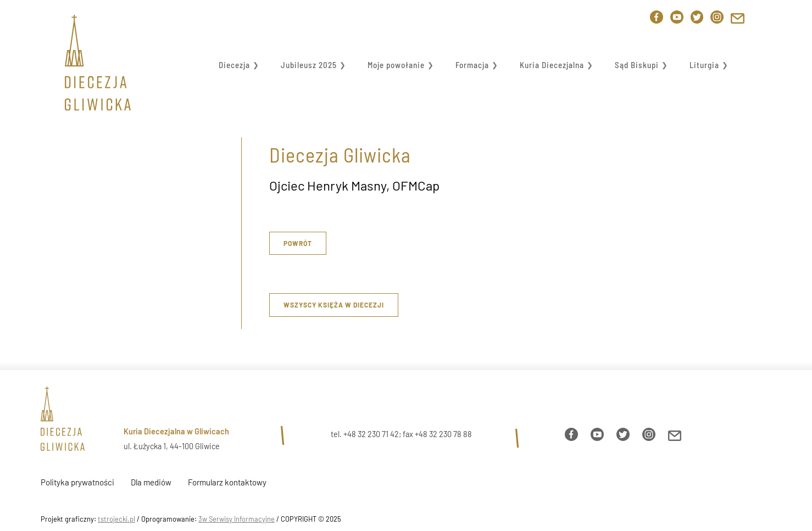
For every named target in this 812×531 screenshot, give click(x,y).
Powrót (298, 243)
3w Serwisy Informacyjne (237, 519)
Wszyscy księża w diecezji (334, 305)
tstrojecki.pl (116, 519)
